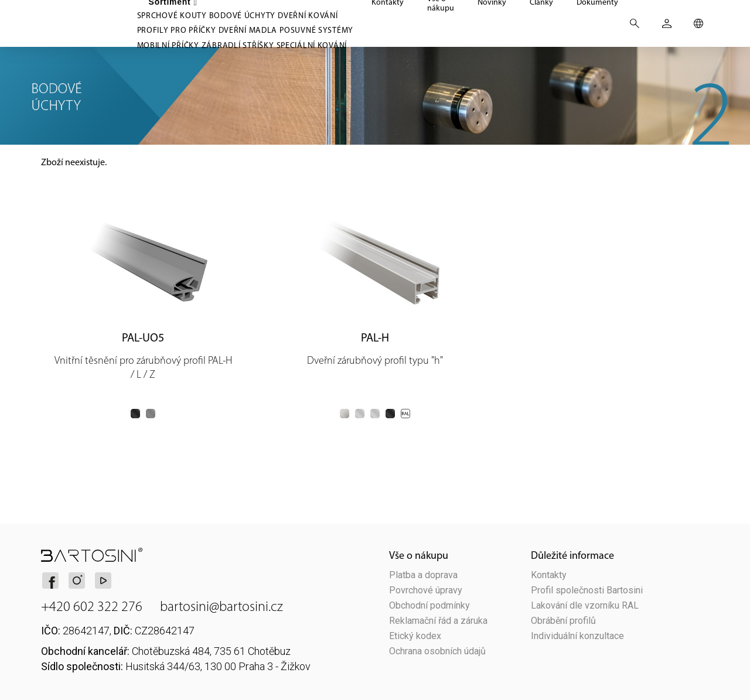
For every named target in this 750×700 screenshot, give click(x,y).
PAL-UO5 (143, 337)
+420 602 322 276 (92, 606)
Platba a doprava (423, 575)
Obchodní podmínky (429, 606)
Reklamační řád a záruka (438, 621)
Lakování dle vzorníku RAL (585, 606)
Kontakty (549, 575)
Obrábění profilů (563, 621)
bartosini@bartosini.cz (221, 606)
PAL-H (375, 337)
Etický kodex (415, 636)
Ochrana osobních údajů (437, 651)
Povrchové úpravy (426, 590)
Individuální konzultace (577, 636)
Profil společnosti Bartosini (587, 590)
